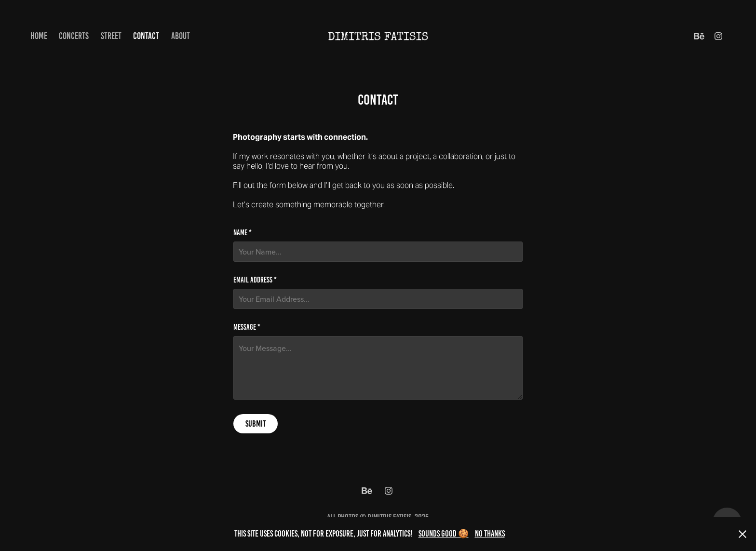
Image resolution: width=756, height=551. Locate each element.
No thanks (490, 534)
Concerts (74, 36)
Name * (243, 233)
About (181, 36)
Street (111, 36)
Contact (146, 36)
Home (39, 36)
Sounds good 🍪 (444, 534)
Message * (247, 327)
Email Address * (255, 280)
